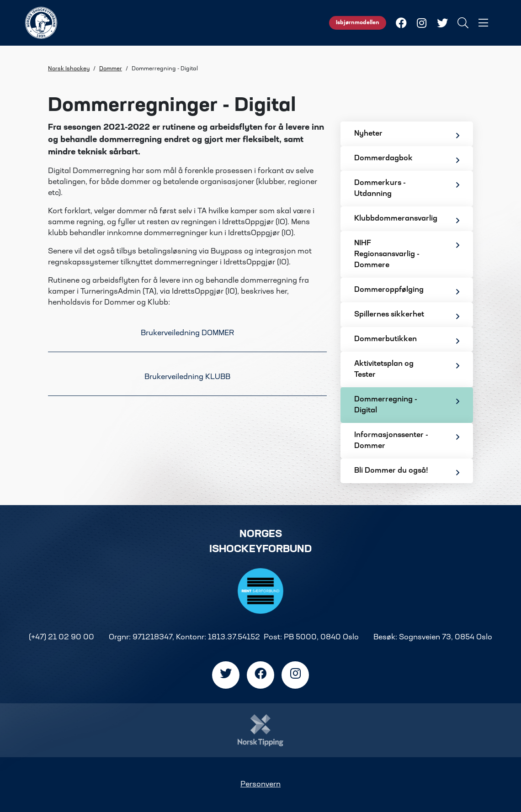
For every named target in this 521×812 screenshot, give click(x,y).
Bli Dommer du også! (407, 472)
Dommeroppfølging (407, 291)
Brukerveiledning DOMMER (187, 333)
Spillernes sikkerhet (407, 316)
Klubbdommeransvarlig (407, 220)
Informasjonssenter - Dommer (407, 441)
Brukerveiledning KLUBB (187, 377)
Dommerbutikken (407, 340)
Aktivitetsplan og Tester (407, 369)
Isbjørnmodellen (358, 23)
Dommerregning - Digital (407, 405)
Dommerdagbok (407, 160)
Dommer (111, 69)
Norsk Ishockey (69, 69)
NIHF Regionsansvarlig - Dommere (407, 254)
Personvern (260, 785)
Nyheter (407, 135)
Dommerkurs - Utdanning (407, 189)
